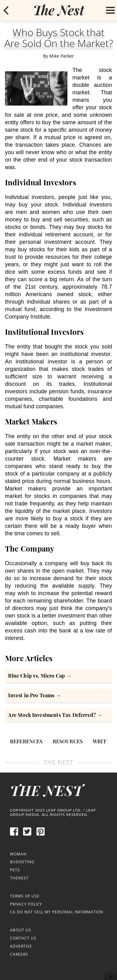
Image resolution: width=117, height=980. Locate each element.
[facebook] (14, 835)
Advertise (21, 946)
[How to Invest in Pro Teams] (58, 696)
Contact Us (23, 938)
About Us (21, 930)
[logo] (59, 10)
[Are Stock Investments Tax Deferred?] (58, 716)
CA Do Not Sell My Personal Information (56, 912)
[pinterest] (41, 835)
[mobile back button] (6, 10)
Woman (18, 854)
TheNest (19, 878)
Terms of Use (25, 896)
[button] (6, 10)
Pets (15, 870)
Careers (19, 954)
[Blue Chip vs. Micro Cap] (58, 677)
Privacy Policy (26, 904)
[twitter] (27, 835)
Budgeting (22, 862)
